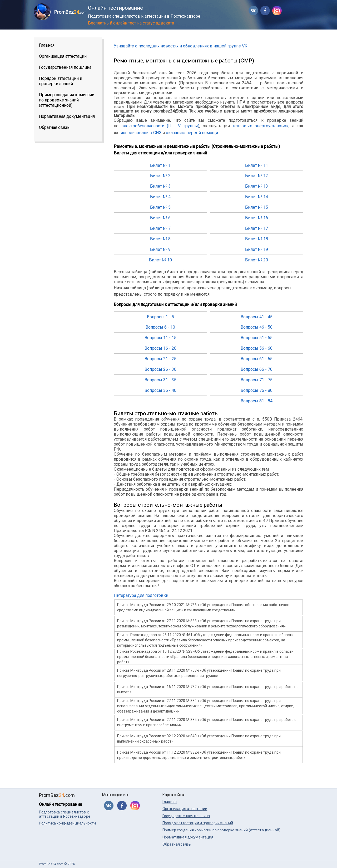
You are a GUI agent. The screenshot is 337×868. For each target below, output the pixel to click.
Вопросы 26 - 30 (160, 369)
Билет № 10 (160, 260)
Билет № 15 (257, 207)
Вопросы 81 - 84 (257, 401)
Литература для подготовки (141, 595)
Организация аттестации (63, 56)
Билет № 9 (160, 249)
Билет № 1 (160, 165)
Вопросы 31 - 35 (160, 380)
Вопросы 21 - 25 (160, 359)
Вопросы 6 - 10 (160, 327)
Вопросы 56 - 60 (257, 348)
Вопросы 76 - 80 (257, 390)
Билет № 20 (257, 260)
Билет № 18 (257, 239)
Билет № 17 (257, 228)
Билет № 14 (257, 197)
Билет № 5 (160, 207)
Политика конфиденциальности (67, 823)
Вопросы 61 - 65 (257, 359)
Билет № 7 (160, 228)
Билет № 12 (257, 176)
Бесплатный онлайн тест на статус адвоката (131, 23)
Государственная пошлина (65, 67)
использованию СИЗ (141, 133)
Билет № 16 (257, 218)
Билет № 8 (160, 239)
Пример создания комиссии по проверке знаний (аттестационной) (67, 100)
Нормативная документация (67, 116)
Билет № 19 (257, 249)
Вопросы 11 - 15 (160, 338)
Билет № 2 (160, 176)
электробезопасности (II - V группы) (160, 126)
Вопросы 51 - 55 (257, 338)
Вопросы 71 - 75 (257, 380)
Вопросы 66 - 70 (257, 369)
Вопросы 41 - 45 (257, 317)
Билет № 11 (257, 165)
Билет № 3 (160, 186)
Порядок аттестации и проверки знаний (61, 81)
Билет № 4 (160, 197)
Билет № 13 (257, 186)
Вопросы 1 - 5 (160, 317)
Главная (47, 45)
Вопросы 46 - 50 (257, 327)
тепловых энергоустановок (261, 126)
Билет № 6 (160, 218)
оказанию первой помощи (192, 133)
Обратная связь (54, 127)
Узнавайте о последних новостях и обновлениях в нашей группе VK (180, 46)
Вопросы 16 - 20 (160, 348)
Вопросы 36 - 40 (160, 390)
